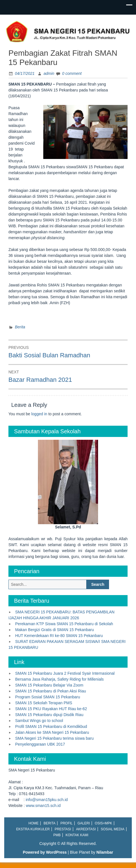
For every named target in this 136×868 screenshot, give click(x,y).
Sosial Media (113, 829)
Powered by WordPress (45, 852)
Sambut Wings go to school (39, 721)
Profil (66, 823)
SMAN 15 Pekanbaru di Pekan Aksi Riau (51, 691)
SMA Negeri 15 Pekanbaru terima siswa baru (54, 738)
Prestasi (63, 829)
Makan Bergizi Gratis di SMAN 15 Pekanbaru (55, 630)
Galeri (84, 823)
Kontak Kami (77, 835)
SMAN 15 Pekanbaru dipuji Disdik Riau (49, 715)
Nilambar (105, 852)
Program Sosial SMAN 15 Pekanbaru (48, 697)
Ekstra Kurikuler (33, 829)
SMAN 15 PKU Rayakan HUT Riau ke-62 (51, 709)
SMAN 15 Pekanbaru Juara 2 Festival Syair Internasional (65, 673)
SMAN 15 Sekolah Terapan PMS (44, 703)
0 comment (72, 73)
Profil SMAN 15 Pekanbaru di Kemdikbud (51, 726)
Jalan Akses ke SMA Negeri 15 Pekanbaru (52, 732)
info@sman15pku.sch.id (47, 800)
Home (33, 823)
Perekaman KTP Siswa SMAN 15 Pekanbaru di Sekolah (64, 624)
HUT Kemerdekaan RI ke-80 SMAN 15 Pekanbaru (59, 636)
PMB (57, 835)
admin (49, 73)
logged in (39, 414)
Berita (20, 327)
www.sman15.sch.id (43, 806)
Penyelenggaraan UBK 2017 (40, 744)
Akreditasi (86, 829)
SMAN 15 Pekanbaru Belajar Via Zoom (49, 685)
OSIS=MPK (103, 823)
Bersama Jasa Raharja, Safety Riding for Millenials (59, 679)
